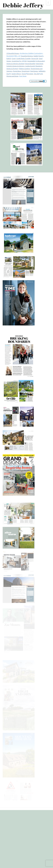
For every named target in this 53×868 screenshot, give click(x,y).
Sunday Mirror (16, 74)
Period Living (26, 71)
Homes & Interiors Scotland (15, 63)
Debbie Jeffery (23, 5)
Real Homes (34, 71)
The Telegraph (38, 74)
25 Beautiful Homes (13, 53)
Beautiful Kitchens (27, 56)
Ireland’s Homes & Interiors (16, 66)
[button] (48, 2)
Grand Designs (17, 61)
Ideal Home (40, 63)
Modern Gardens (25, 68)
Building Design (39, 56)
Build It (9, 58)
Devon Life (35, 58)
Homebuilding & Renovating (36, 61)
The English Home (27, 74)
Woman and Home (12, 76)
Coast (14, 58)
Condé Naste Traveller (23, 58)
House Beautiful (30, 63)
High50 (24, 61)
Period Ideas (17, 71)
